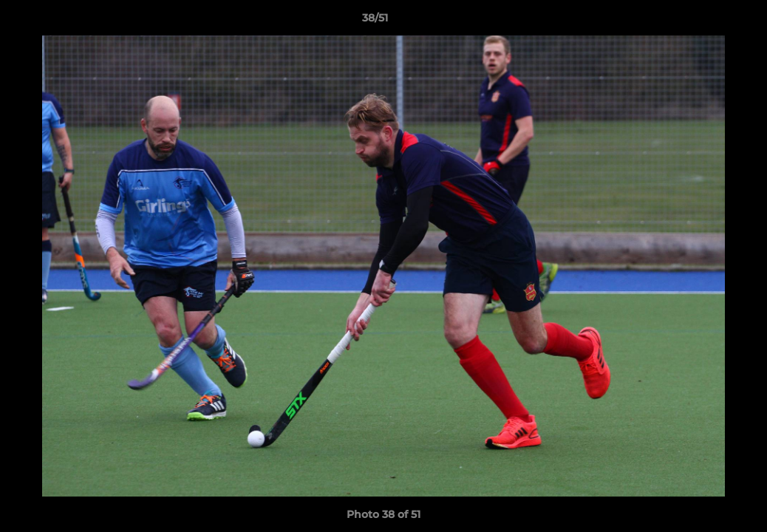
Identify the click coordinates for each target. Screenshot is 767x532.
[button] (705, 21)
